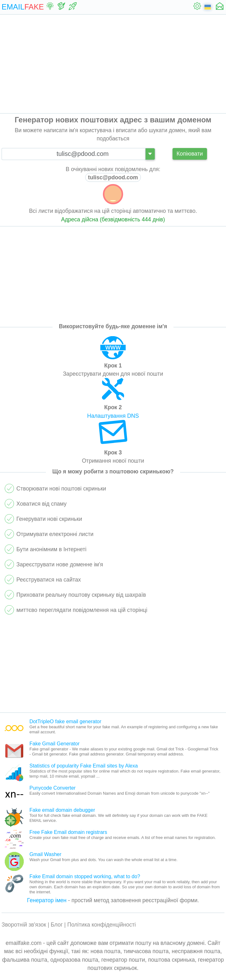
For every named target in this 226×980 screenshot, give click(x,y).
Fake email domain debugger (62, 810)
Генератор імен (47, 900)
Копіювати (190, 154)
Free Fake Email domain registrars (68, 832)
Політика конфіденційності (102, 925)
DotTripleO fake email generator (65, 721)
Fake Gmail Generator (54, 744)
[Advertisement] (113, 64)
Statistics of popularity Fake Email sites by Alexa (84, 766)
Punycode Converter (53, 788)
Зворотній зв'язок (24, 925)
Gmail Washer (45, 854)
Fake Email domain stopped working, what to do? (85, 876)
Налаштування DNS (113, 416)
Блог (57, 925)
